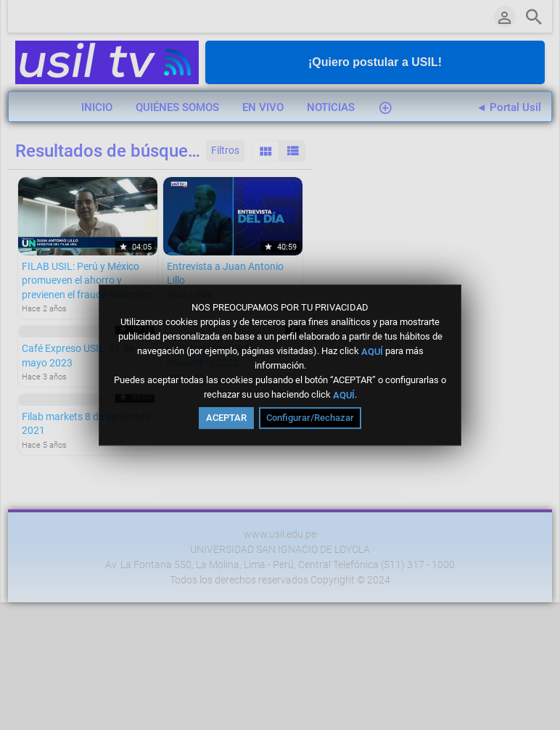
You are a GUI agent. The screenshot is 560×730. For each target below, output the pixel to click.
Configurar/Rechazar (310, 418)
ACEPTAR (226, 418)
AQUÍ (372, 351)
